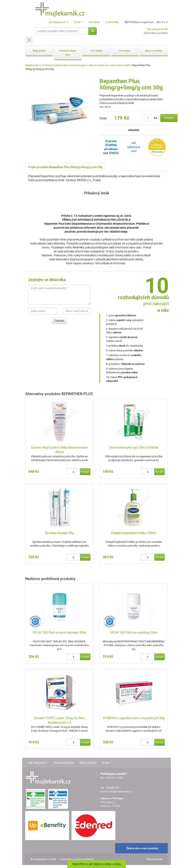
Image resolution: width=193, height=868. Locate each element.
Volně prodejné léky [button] (68, 53)
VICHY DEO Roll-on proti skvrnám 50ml (59, 633)
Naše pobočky (88, 763)
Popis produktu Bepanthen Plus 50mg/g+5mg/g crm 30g (65, 167)
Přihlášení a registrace (139, 22)
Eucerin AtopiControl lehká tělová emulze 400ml (59, 450)
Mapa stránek (154, 859)
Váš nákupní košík (157, 29)
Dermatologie (77, 65)
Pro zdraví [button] (96, 51)
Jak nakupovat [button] (58, 22)
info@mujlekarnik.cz (120, 791)
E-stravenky (112, 22)
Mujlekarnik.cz (33, 65)
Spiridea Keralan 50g (59, 533)
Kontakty (94, 22)
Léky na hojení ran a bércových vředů (109, 65)
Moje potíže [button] (39, 51)
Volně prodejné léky (55, 65)
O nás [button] (78, 22)
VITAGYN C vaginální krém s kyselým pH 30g (134, 718)
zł (167, 22)
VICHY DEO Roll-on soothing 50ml (134, 633)
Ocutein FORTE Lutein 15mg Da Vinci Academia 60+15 (59, 720)
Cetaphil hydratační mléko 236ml (134, 533)
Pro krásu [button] (125, 51)
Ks (156, 118)
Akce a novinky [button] (154, 51)
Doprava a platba (64, 763)
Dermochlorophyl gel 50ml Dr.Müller (134, 447)
